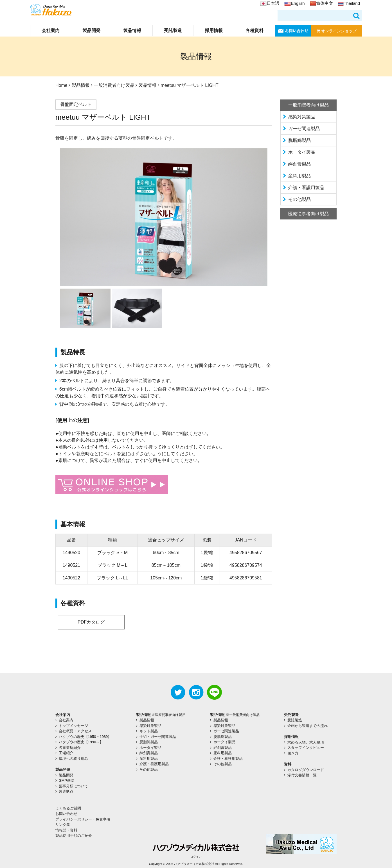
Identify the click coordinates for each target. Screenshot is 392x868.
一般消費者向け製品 (114, 85)
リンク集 (63, 825)
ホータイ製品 (302, 152)
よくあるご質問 (68, 808)
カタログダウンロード (306, 770)
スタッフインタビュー (306, 748)
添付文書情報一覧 (302, 775)
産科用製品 (299, 176)
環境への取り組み (73, 759)
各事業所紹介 (70, 748)
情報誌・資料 (66, 830)
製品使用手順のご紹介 (74, 836)
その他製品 (299, 199)
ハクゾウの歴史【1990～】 (81, 742)
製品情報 (132, 30)
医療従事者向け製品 (308, 214)
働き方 (293, 753)
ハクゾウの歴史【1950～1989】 (85, 737)
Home (61, 85)
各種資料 (254, 30)
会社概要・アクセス (75, 731)
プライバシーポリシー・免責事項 (83, 819)
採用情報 (214, 30)
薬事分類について (73, 786)
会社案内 (51, 30)
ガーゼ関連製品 (304, 129)
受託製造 (173, 30)
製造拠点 (66, 791)
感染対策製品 (302, 117)
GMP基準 (67, 780)
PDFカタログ (91, 622)
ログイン (196, 857)
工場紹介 (66, 753)
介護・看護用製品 (306, 188)
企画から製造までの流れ (307, 726)
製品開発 (91, 30)
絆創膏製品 (299, 164)
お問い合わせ (66, 814)
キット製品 (149, 731)
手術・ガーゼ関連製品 (158, 737)
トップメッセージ (73, 726)
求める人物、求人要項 (306, 742)
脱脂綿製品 (299, 140)
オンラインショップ (337, 31)
